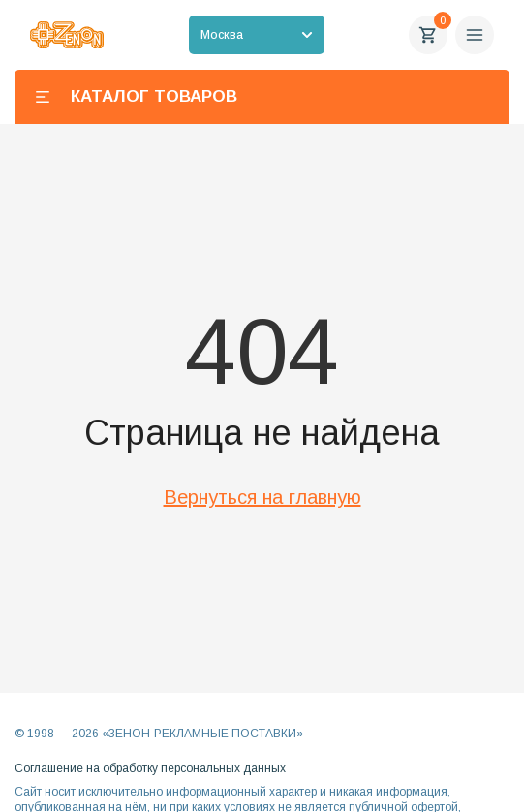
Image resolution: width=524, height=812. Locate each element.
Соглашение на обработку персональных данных (150, 768)
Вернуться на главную (262, 497)
